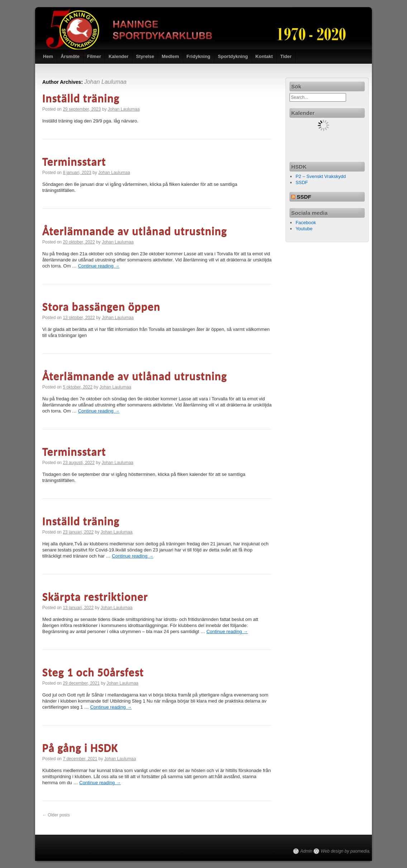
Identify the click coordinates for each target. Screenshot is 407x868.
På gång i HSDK (80, 748)
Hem (48, 56)
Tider (286, 56)
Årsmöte (70, 56)
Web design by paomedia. (346, 851)
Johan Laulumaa (105, 82)
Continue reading (99, 266)
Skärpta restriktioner (95, 597)
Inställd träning (81, 98)
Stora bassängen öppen (101, 307)
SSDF (302, 182)
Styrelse (145, 56)
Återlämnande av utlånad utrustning (135, 231)
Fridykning (198, 56)
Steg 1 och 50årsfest (93, 672)
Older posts (56, 815)
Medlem (170, 56)
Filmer (94, 56)
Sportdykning (233, 56)
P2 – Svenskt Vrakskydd (321, 176)
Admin (306, 851)
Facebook (306, 223)
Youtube (304, 229)
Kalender (119, 56)
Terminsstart (74, 162)
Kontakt (264, 56)
